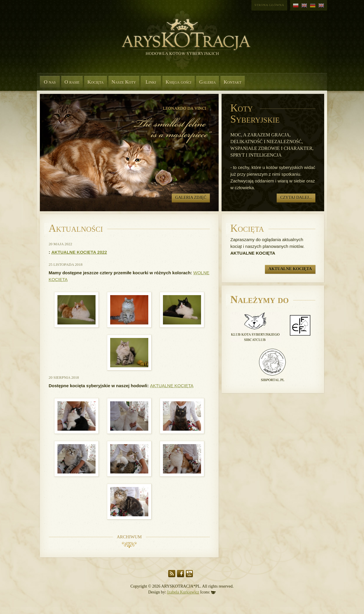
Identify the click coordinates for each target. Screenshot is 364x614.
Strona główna (269, 5)
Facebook (181, 574)
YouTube (189, 574)
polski (296, 6)
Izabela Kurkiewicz (183, 592)
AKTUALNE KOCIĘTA (172, 386)
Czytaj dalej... (296, 198)
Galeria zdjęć (191, 198)
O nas (50, 82)
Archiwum (129, 537)
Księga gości (178, 82)
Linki (151, 82)
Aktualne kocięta (290, 269)
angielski (304, 6)
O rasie (72, 82)
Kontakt (233, 82)
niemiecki (313, 6)
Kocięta (95, 82)
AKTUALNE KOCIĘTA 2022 (79, 252)
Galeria (207, 82)
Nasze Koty (124, 82)
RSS (172, 574)
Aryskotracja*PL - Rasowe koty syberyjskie (183, 44)
